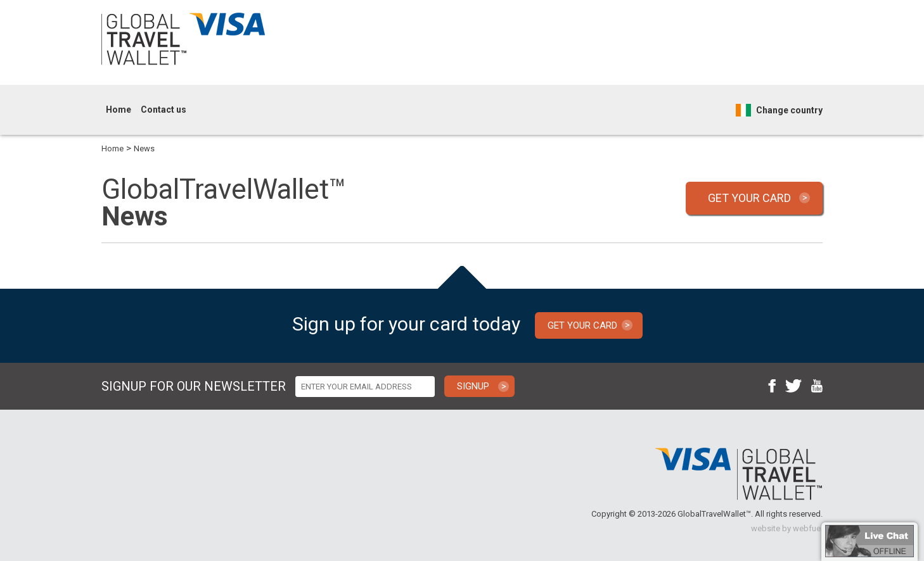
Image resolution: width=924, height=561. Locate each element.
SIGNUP (473, 386)
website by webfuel (787, 528)
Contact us (164, 110)
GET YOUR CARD (749, 198)
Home (119, 110)
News (144, 148)
